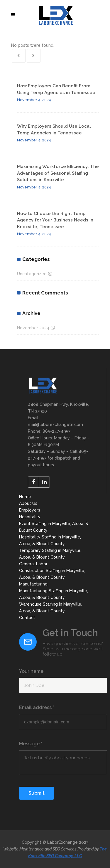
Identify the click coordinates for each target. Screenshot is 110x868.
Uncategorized (32, 274)
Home (25, 497)
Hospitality (30, 517)
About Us (28, 503)
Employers (30, 510)
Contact (27, 618)
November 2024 (33, 328)
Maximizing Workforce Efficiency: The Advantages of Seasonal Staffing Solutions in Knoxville (58, 173)
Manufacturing (33, 584)
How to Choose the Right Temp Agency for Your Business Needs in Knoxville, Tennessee (55, 220)
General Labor (33, 564)
